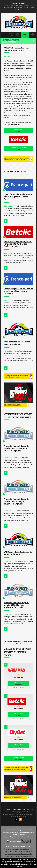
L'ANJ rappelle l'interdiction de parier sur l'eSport (18, 553)
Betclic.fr (16, 125)
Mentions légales (9, 814)
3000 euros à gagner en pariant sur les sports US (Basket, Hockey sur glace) (18, 244)
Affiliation (30, 814)
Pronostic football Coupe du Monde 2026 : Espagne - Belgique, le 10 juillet (16, 501)
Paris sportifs (18, 758)
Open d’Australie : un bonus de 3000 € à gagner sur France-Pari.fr (18, 197)
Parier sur (18, 131)
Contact (24, 816)
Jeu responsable (15, 816)
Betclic (22, 61)
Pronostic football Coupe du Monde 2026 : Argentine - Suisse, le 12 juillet (16, 448)
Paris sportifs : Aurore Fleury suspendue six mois (17, 343)
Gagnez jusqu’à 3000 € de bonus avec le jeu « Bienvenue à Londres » (18, 291)
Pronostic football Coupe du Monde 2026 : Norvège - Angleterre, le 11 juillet (16, 605)
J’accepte (20, 866)
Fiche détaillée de (18, 149)
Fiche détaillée (19, 687)
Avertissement (20, 814)
